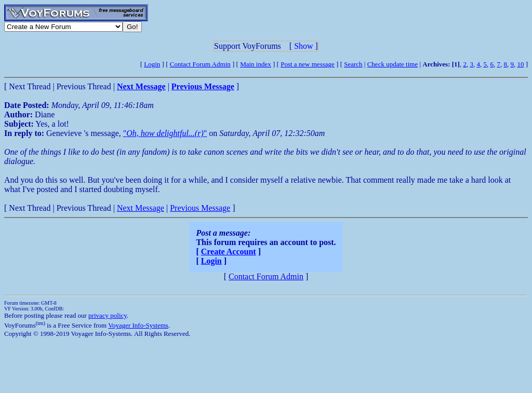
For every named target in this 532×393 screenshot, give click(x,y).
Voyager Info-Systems (138, 325)
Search (353, 64)
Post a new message (308, 64)
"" (165, 133)
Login (152, 64)
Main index (256, 64)
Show (303, 46)
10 (520, 64)
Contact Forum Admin (200, 64)
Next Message (141, 208)
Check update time (393, 64)
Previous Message (200, 208)
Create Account (229, 252)
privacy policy (108, 315)
